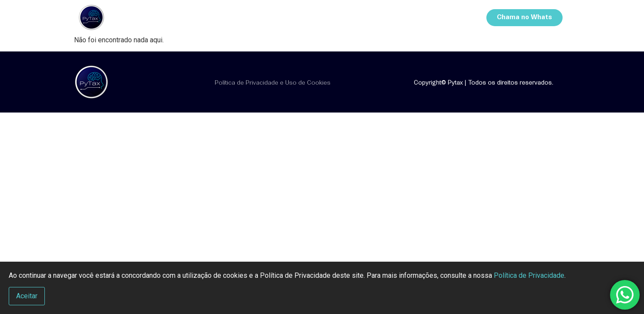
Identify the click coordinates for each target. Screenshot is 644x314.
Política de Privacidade (529, 275)
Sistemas (401, 17)
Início (319, 17)
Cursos (357, 17)
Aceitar (27, 296)
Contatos (448, 17)
